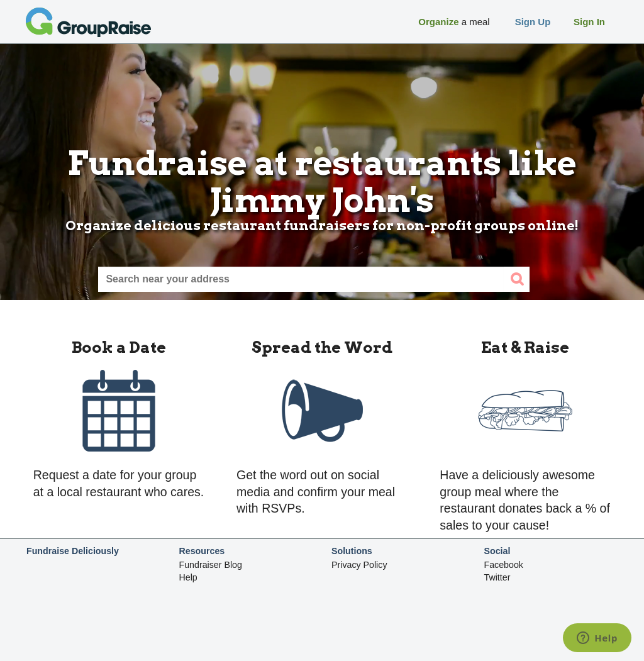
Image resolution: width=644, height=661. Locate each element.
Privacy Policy (359, 565)
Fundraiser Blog (211, 565)
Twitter (497, 577)
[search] (517, 279)
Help (188, 577)
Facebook (504, 565)
